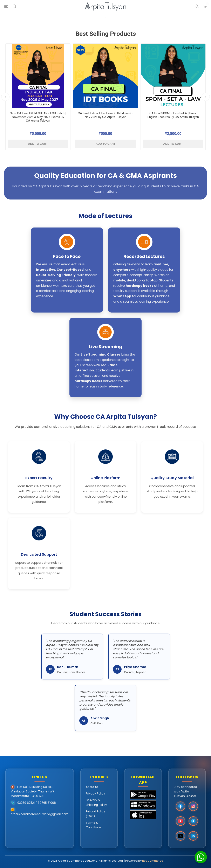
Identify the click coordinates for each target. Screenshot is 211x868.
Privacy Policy (95, 793)
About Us (92, 787)
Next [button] (206, 97)
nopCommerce (153, 861)
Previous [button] (5, 97)
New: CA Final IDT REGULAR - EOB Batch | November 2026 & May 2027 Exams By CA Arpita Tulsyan (38, 117)
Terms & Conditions (93, 825)
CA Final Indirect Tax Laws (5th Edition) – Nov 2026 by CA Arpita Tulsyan (106, 115)
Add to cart (38, 144)
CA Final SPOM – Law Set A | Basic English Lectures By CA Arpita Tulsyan (173, 115)
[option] (38, 97)
